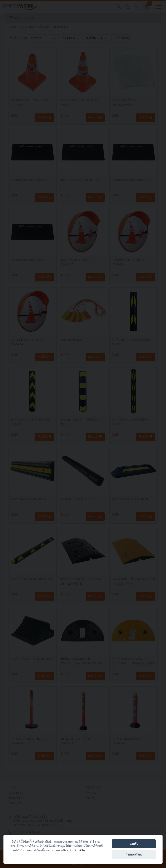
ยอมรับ (134, 844)
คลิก (82, 850)
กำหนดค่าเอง (134, 855)
